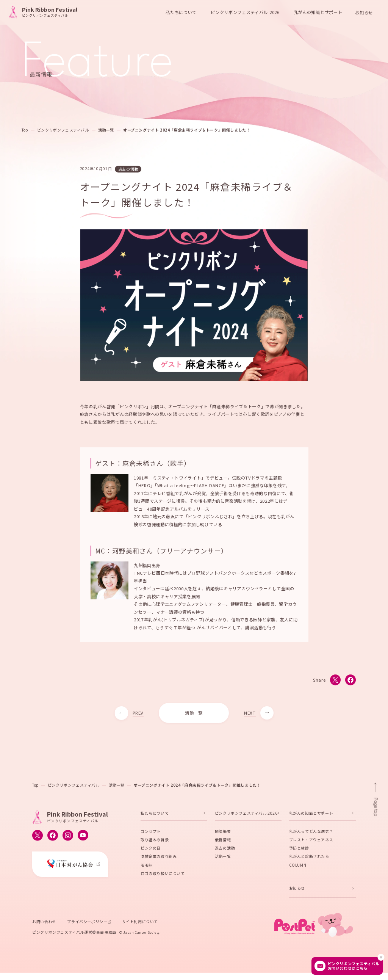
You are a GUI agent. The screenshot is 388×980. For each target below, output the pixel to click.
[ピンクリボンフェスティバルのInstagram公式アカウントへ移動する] (68, 837)
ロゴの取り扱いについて (163, 876)
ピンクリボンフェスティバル (63, 130)
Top (25, 130)
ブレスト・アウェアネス (311, 842)
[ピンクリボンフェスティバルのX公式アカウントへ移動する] (38, 837)
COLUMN (298, 867)
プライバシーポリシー (87, 924)
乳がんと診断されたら (309, 858)
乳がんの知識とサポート (311, 815)
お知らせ (364, 12)
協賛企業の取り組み (159, 858)
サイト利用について (140, 924)
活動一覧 (106, 130)
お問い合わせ (44, 924)
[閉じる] (381, 957)
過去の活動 (225, 850)
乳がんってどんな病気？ (311, 833)
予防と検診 (299, 850)
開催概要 (223, 833)
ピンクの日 (151, 850)
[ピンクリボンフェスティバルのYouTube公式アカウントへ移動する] (83, 837)
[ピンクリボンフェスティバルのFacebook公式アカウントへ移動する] (53, 837)
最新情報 (223, 842)
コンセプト (151, 833)
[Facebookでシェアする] (350, 682)
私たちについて (155, 815)
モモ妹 (147, 867)
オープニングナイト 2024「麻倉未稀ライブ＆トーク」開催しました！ (187, 130)
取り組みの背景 (155, 842)
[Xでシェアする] (335, 682)
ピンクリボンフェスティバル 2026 (246, 815)
